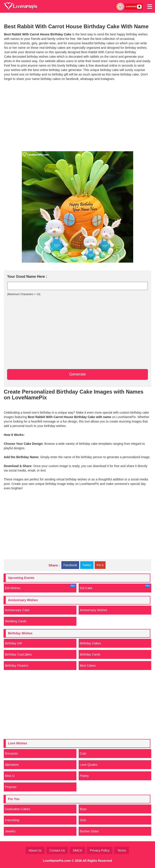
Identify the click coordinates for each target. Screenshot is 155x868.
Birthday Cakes (90, 643)
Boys (83, 809)
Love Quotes (89, 765)
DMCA (77, 850)
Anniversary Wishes (94, 610)
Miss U (10, 776)
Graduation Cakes (17, 809)
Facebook (70, 565)
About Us (35, 850)
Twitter (87, 565)
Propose (11, 787)
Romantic (11, 754)
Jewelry (10, 831)
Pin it (100, 565)
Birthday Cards (90, 654)
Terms (122, 850)
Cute (83, 754)
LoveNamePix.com (57, 861)
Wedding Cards (16, 621)
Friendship (12, 820)
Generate (77, 374)
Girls (83, 820)
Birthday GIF (14, 643)
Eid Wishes (40, 587)
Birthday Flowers (16, 666)
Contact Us (57, 850)
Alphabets (12, 765)
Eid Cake (115, 587)
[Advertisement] (77, 116)
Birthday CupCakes (18, 654)
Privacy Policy (100, 850)
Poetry (84, 776)
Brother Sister (89, 831)
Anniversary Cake (17, 610)
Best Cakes (88, 666)
